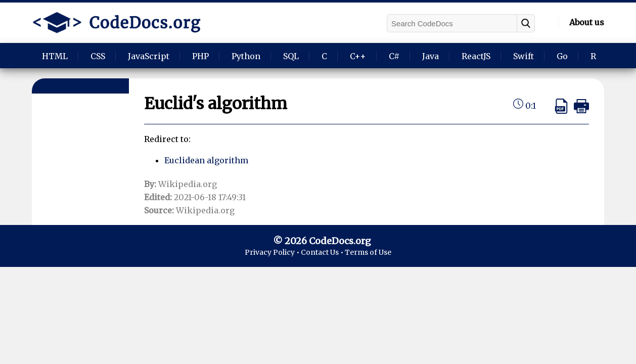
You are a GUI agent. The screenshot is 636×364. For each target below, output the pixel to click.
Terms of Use (368, 252)
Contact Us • (323, 252)
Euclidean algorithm (206, 160)
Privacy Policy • (273, 252)
